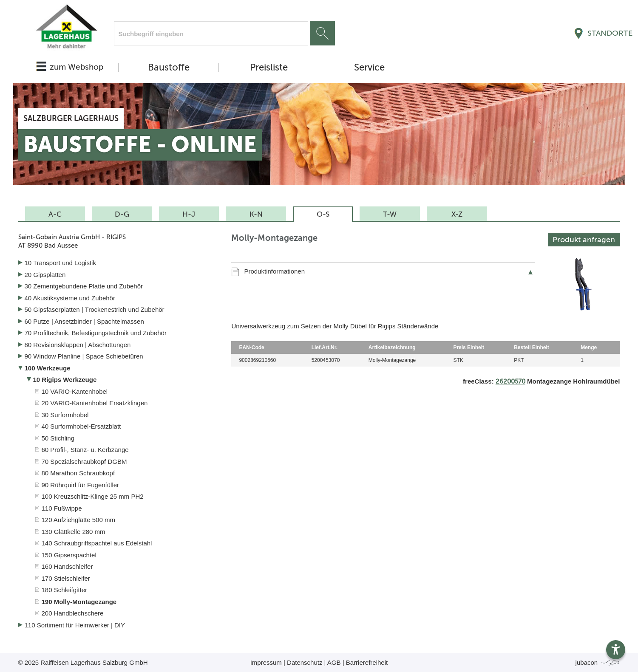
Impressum (266, 662)
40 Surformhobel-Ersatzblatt (81, 426)
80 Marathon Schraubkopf (78, 473)
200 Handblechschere (73, 613)
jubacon (598, 662)
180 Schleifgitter (65, 590)
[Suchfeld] (211, 33)
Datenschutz (305, 662)
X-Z (457, 214)
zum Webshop (77, 67)
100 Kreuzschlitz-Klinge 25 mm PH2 (93, 496)
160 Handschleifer (67, 566)
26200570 (510, 381)
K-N (256, 214)
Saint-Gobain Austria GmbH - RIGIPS (119, 241)
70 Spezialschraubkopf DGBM (84, 462)
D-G (122, 214)
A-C (55, 214)
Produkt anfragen (584, 240)
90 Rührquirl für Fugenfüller (81, 485)
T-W (390, 214)
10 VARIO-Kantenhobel (75, 391)
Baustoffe (169, 68)
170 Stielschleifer (66, 578)
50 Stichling (58, 438)
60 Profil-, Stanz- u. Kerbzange (85, 450)
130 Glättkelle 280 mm (74, 532)
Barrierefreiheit (367, 662)
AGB (334, 662)
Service (369, 68)
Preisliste (269, 68)
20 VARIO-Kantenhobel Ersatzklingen (95, 403)
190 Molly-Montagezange (79, 602)
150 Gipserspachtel (69, 555)
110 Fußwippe (62, 508)
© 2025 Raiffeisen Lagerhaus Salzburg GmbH (83, 662)
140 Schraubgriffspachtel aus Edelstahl (97, 543)
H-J (189, 214)
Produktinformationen (274, 271)
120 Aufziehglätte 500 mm (78, 520)
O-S (323, 214)
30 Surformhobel (65, 415)
